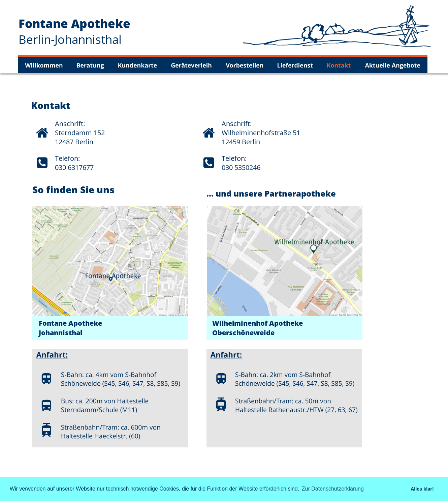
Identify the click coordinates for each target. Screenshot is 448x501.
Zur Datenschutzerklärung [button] (333, 489)
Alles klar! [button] (422, 489)
